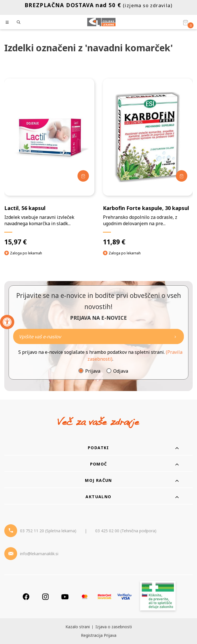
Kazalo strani (78, 627)
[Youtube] (65, 597)
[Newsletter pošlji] (175, 336)
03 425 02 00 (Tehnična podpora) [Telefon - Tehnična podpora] (126, 531)
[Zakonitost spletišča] (158, 597)
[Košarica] (186, 22)
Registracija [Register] (92, 635)
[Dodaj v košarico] (83, 176)
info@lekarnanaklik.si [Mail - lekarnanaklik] (39, 554)
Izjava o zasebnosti (114, 627)
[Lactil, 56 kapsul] (49, 162)
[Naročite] (98, 336)
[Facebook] (26, 597)
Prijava (93, 371)
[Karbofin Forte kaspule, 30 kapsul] (148, 162)
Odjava (121, 371)
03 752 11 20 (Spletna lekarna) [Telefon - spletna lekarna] (48, 531)
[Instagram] (45, 597)
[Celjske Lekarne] (101, 22)
